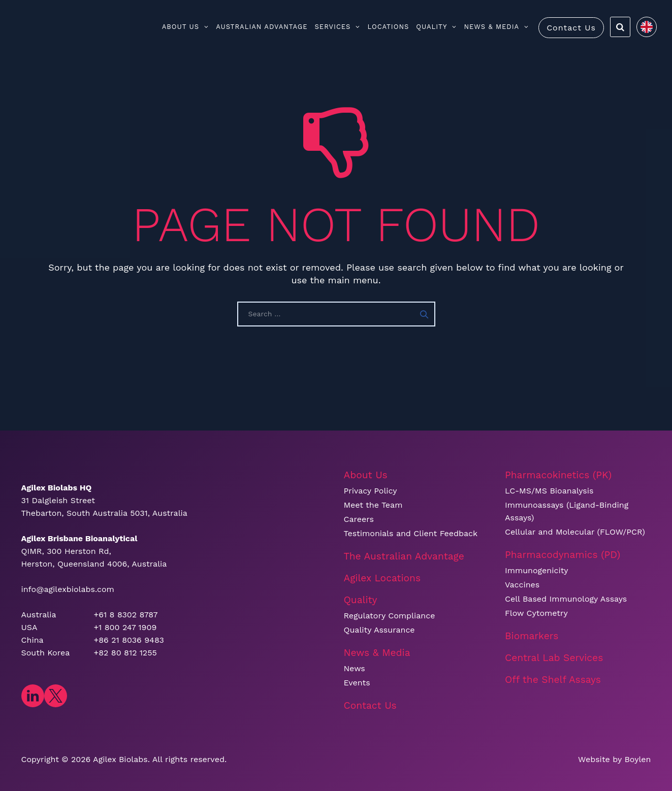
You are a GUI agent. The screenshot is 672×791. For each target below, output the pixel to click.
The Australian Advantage (404, 556)
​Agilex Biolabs (120, 759)
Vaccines (522, 585)
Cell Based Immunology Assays (566, 599)
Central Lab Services (554, 658)
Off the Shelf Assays (553, 680)
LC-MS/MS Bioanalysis (549, 491)
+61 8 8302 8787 (126, 615)
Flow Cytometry (536, 613)
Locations (388, 27)
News (355, 668)
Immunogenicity (537, 570)
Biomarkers (532, 636)
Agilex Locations (382, 578)
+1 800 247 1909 (125, 627)
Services (338, 27)
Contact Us (571, 28)
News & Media (496, 27)
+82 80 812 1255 (125, 653)
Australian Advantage (262, 27)
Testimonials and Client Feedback (411, 533)
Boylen (637, 759)
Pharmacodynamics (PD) (563, 555)
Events (357, 683)
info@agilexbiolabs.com (68, 589)
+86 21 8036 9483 (129, 640)
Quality (436, 27)
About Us (185, 27)
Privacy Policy (371, 491)
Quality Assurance (379, 630)
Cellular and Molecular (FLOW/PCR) (575, 532)
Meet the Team (373, 505)
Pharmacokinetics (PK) (558, 475)
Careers (359, 519)
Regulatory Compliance (390, 616)
